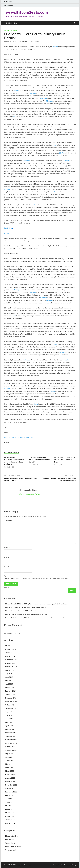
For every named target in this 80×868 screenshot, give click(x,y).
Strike (31, 437)
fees (14, 116)
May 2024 (9, 722)
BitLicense (26, 161)
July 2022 (9, 799)
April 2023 (9, 767)
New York (44, 98)
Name (7, 548)
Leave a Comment (34, 41)
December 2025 (11, 656)
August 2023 (10, 754)
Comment (9, 520)
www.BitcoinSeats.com (27, 12)
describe (67, 161)
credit (53, 192)
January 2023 (10, 778)
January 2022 (10, 820)
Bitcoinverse (10, 839)
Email (7, 557)
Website (7, 566)
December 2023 (11, 740)
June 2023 (9, 760)
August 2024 (10, 712)
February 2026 (10, 649)
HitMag (73, 865)
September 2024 (11, 708)
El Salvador (32, 93)
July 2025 (9, 673)
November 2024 (11, 701)
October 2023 (10, 747)
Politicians (8, 437)
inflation (7, 189)
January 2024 (10, 736)
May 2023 (9, 764)
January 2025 (10, 694)
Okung (17, 90)
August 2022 (10, 795)
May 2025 (9, 680)
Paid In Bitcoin (24, 437)
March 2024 (10, 729)
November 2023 (11, 743)
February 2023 (10, 774)
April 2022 (9, 809)
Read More (8, 228)
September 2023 (11, 750)
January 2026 (10, 653)
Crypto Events (10, 843)
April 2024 (9, 726)
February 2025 (10, 691)
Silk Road (62, 153)
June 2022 (9, 802)
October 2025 (10, 663)
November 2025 (11, 660)
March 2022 (10, 813)
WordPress (64, 865)
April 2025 (9, 684)
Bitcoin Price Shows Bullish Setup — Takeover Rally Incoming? (27, 614)
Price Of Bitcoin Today (13, 846)
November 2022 (11, 785)
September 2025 (11, 667)
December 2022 (11, 781)
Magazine (50, 101)
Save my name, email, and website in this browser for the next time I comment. (37, 578)
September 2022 (11, 792)
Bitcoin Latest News (10, 30)
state (55, 145)
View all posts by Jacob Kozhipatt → (31, 494)
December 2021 (11, 823)
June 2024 (9, 719)
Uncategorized (10, 850)
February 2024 (10, 733)
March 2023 (10, 771)
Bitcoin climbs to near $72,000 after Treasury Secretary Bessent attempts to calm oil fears (36, 618)
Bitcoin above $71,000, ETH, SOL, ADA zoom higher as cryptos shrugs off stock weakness (15, 461)
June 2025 (9, 677)
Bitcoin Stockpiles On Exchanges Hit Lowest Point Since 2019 (40, 459)
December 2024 (11, 698)
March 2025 (10, 687)
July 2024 (9, 715)
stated (36, 205)
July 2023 (9, 757)
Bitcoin (55, 47)
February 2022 (10, 816)
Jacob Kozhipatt (23, 41)
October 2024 (10, 705)
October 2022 (10, 788)
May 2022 (9, 806)
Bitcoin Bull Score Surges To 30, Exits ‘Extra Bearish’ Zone (64, 459)
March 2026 (10, 646)
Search (7, 587)
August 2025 (10, 670)
